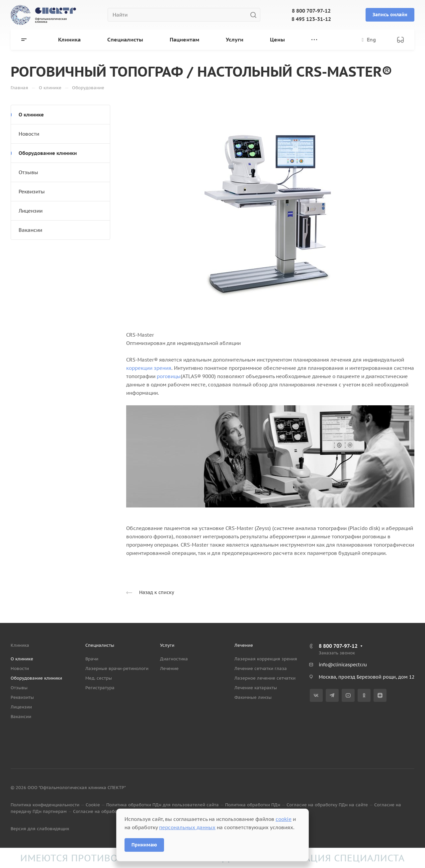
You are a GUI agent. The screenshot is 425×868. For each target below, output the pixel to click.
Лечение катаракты (256, 688)
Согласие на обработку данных (107, 811)
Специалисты (100, 645)
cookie (284, 819)
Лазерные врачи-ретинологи (117, 668)
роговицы (169, 376)
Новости (29, 134)
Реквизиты (32, 192)
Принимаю (144, 845)
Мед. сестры (99, 678)
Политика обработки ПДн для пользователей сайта (163, 805)
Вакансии (30, 230)
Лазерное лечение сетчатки (265, 678)
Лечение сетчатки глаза (261, 668)
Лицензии (31, 211)
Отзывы (28, 172)
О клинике (31, 115)
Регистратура (100, 688)
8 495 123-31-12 (311, 19)
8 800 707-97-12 (311, 11)
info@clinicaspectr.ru (343, 665)
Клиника (20, 645)
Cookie (93, 805)
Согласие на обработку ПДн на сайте (327, 805)
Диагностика (174, 659)
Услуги (167, 645)
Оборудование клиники (48, 153)
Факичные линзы (253, 697)
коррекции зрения (149, 368)
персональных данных (187, 827)
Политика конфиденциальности (45, 805)
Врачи (92, 659)
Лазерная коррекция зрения (266, 659)
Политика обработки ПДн (253, 805)
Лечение (169, 668)
